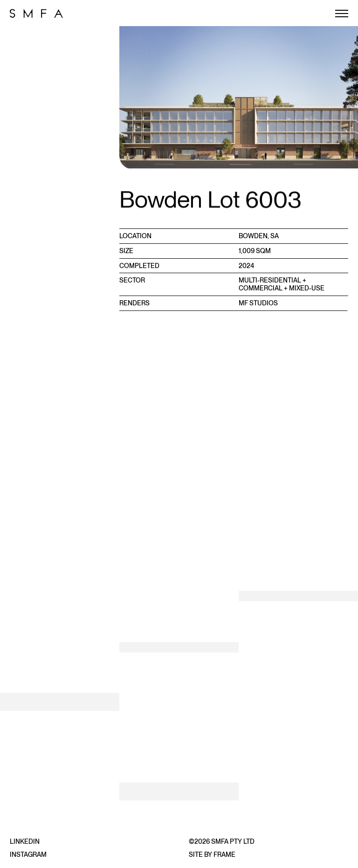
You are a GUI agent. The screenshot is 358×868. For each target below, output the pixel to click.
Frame (224, 854)
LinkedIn (25, 841)
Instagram (28, 854)
